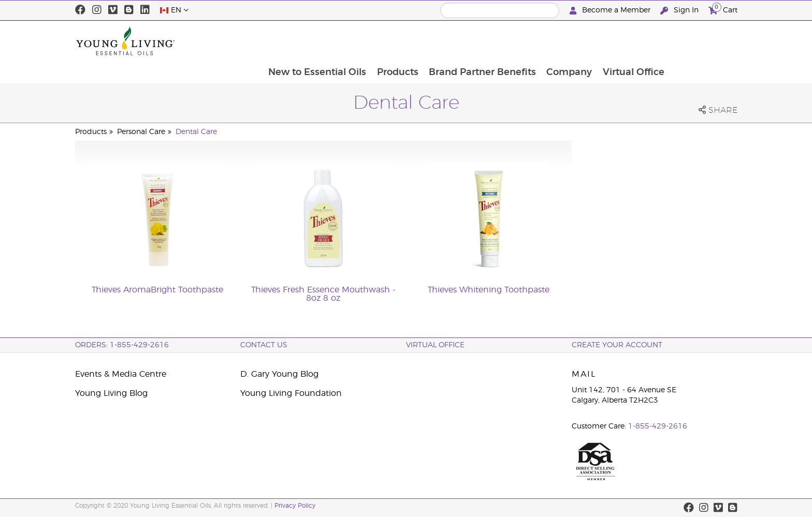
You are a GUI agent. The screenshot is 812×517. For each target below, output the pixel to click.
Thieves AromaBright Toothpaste (157, 290)
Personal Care (141, 132)
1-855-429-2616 (658, 426)
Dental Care (196, 132)
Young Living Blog (111, 393)
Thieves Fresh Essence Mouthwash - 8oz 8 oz (323, 294)
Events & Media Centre (121, 374)
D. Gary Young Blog (279, 374)
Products (462, 41)
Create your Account (617, 345)
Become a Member (611, 11)
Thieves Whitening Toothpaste (489, 290)
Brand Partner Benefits (548, 41)
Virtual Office (701, 41)
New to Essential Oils (381, 41)
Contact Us (264, 345)
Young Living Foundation (291, 393)
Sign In (680, 11)
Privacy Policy (295, 506)
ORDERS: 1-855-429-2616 (122, 345)
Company (636, 41)
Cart (723, 9)
